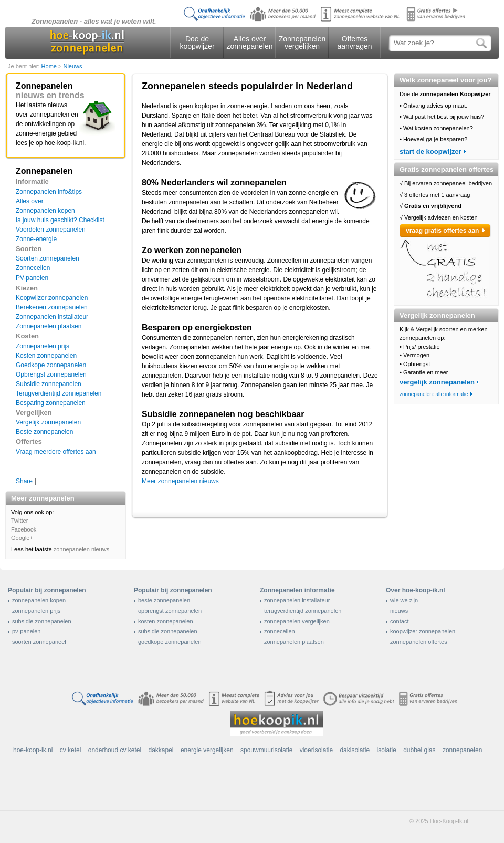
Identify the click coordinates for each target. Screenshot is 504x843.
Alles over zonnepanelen (250, 43)
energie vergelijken (207, 750)
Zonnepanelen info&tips (49, 192)
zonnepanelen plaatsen (294, 642)
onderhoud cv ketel (115, 750)
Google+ (22, 538)
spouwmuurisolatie (266, 750)
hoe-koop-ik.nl (33, 750)
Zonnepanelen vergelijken (302, 43)
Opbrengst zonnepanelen (51, 374)
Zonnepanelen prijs (43, 346)
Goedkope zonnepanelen (51, 365)
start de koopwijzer (430, 152)
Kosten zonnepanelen (46, 356)
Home (50, 66)
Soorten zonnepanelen (48, 258)
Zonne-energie (36, 239)
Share (24, 481)
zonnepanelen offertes (419, 642)
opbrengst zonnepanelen (170, 611)
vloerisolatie (316, 750)
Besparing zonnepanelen (51, 403)
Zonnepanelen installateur (52, 317)
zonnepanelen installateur (297, 600)
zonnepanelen (462, 750)
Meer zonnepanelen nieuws (180, 481)
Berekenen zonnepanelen (52, 307)
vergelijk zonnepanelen (437, 382)
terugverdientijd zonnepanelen (303, 611)
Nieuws (72, 66)
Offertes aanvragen (354, 43)
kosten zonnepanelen (166, 621)
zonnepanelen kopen (39, 600)
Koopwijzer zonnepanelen (52, 298)
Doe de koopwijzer (197, 43)
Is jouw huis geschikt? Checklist (60, 220)
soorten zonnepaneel (39, 642)
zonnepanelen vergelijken (297, 621)
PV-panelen (32, 278)
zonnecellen (280, 631)
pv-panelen (26, 631)
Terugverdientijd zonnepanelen (59, 393)
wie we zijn (404, 600)
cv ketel (71, 750)
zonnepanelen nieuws (81, 549)
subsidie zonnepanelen (42, 621)
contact (399, 621)
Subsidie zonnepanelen (49, 384)
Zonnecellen (33, 268)
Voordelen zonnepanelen (51, 230)
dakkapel (161, 750)
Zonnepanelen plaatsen (49, 326)
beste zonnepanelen (164, 600)
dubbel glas (419, 750)
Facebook (24, 529)
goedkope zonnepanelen (170, 642)
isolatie (386, 750)
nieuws (399, 611)
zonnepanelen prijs (36, 611)
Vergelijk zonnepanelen (48, 422)
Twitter (19, 521)
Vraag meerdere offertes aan (56, 452)
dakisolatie (355, 750)
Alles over (30, 201)
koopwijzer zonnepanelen (423, 631)
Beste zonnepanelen (44, 432)
